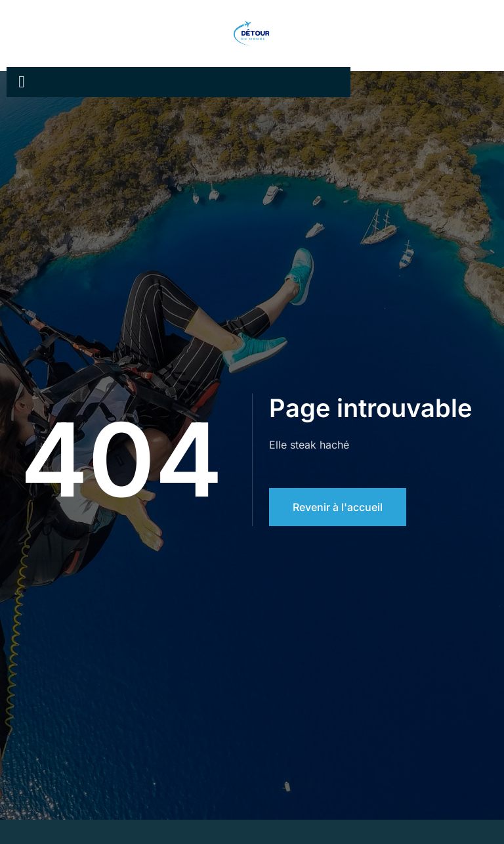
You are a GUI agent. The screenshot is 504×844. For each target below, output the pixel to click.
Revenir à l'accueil (338, 507)
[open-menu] (22, 82)
